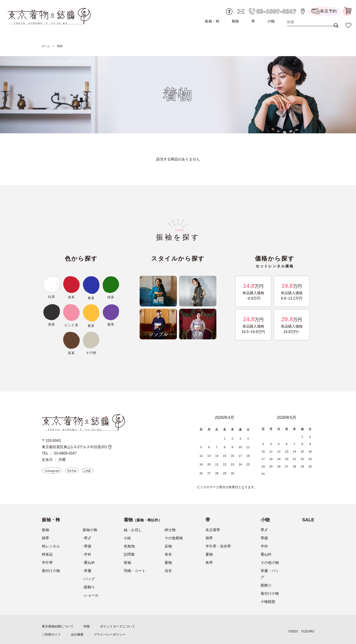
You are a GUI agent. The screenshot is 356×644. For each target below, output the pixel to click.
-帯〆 (87, 538)
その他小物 (270, 563)
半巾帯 (47, 563)
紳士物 (170, 530)
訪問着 (129, 554)
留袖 (127, 563)
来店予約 (324, 11)
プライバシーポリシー (110, 634)
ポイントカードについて (118, 626)
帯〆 (264, 530)
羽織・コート (135, 571)
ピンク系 (72, 325)
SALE (308, 520)
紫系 (111, 324)
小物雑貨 (268, 602)
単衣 (168, 554)
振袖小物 (90, 530)
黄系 (91, 326)
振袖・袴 (212, 21)
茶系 (71, 353)
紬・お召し (133, 530)
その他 (91, 353)
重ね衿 (266, 554)
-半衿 (87, 554)
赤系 (71, 297)
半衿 (264, 546)
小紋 (127, 538)
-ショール (90, 595)
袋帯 (45, 538)
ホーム (46, 46)
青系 (91, 298)
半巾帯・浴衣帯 (218, 546)
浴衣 (168, 571)
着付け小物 (51, 571)
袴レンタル (51, 546)
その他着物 (174, 538)
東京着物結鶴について (58, 626)
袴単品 (47, 554)
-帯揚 (87, 546)
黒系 (52, 324)
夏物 (168, 563)
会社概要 (77, 634)
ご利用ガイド (51, 634)
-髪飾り (89, 587)
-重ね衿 (89, 563)
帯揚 (264, 538)
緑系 (111, 297)
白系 (52, 297)
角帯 (209, 563)
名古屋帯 (213, 530)
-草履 (87, 571)
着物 (235, 21)
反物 (168, 546)
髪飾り (266, 585)
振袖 (45, 530)
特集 (87, 626)
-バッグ (89, 579)
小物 (271, 21)
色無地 (129, 546)
